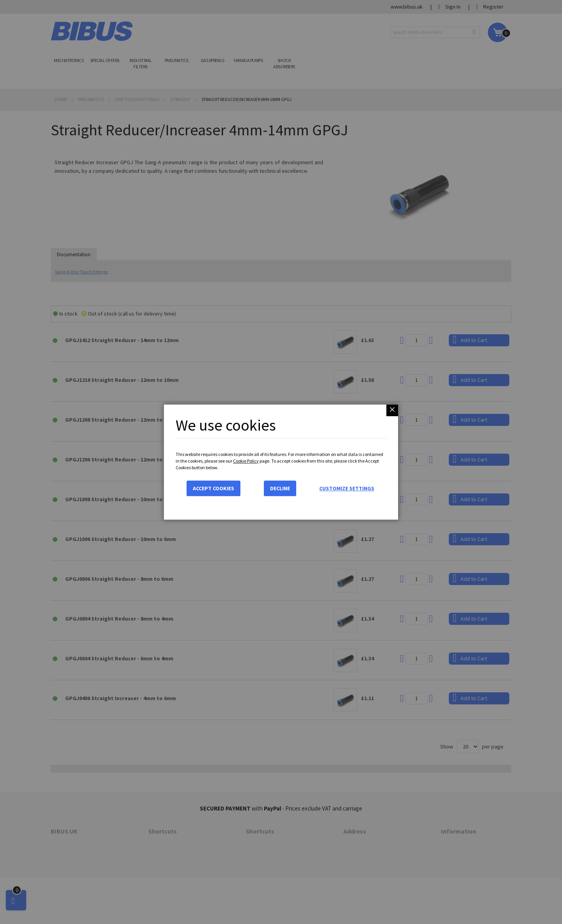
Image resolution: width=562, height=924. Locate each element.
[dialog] (281, 462)
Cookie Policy (246, 461)
